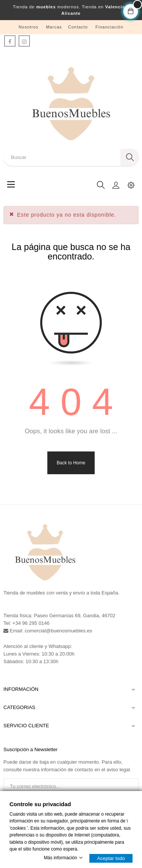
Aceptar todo (111, 858)
